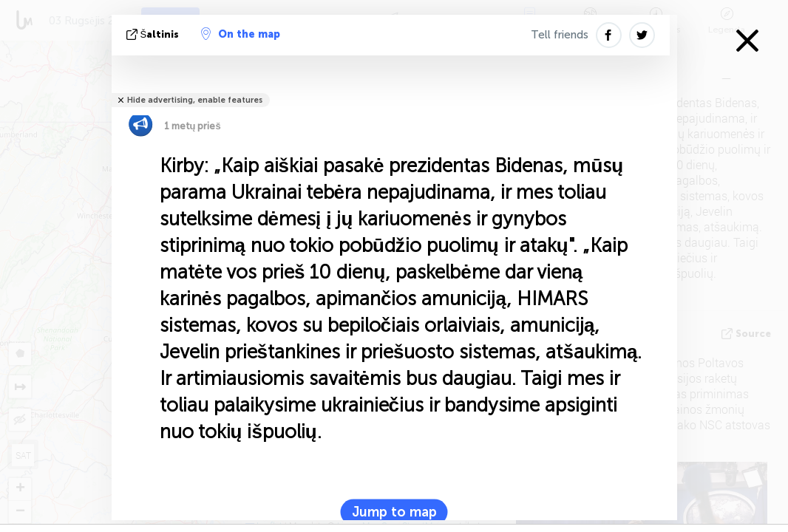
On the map (241, 34)
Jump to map (394, 512)
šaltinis (154, 34)
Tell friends (560, 35)
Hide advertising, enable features (195, 100)
